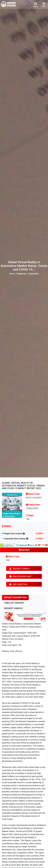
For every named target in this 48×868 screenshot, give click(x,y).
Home (12, 274)
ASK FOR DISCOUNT (20, 577)
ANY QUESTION (18, 584)
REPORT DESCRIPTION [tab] (15, 597)
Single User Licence (13, 534)
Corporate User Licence (15, 539)
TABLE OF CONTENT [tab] (14, 603)
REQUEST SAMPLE (20, 569)
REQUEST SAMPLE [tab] (13, 608)
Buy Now (24, 550)
